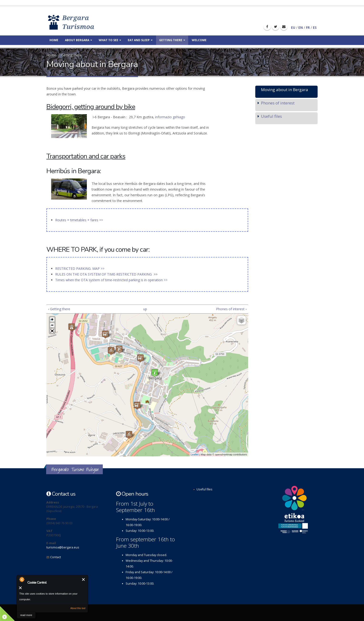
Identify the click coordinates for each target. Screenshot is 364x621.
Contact (56, 557)
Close (84, 579)
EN (301, 27)
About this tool (78, 608)
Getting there (172, 40)
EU (293, 27)
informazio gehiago (170, 117)
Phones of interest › (231, 309)
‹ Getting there (59, 309)
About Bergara (79, 40)
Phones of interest (278, 103)
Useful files (271, 116)
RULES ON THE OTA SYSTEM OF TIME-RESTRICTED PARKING (104, 274)
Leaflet (195, 454)
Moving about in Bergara (285, 90)
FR (308, 27)
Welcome (199, 40)
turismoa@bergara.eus (63, 547)
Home (54, 40)
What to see (110, 40)
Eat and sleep (140, 40)
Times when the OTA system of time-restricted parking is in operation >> (111, 280)
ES (315, 27)
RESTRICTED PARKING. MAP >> (80, 269)
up (145, 309)
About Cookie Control (22, 579)
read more (26, 615)
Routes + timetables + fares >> (79, 220)
